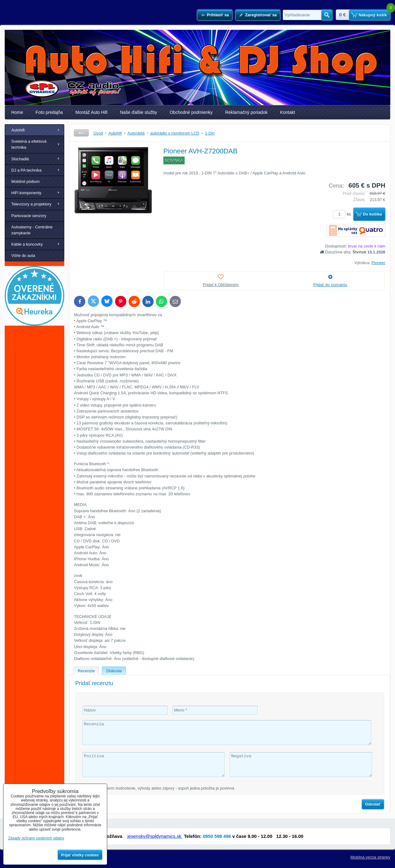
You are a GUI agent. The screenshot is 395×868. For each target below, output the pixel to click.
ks (343, 214)
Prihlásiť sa (218, 15)
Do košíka (372, 214)
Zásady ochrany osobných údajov (36, 838)
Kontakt (288, 112)
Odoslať (373, 804)
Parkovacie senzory (29, 216)
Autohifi (18, 130)
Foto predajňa (49, 112)
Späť (81, 133)
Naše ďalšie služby (139, 112)
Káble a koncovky (27, 244)
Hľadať (327, 15)
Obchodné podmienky (191, 112)
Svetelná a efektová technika (29, 144)
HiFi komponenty (26, 193)
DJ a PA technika (26, 170)
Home (17, 112)
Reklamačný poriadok (246, 112)
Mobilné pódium (25, 181)
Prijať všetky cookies (80, 855)
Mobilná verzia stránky (370, 857)
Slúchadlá (20, 159)
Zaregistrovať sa (261, 15)
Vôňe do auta (23, 256)
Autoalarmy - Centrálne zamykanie (32, 230)
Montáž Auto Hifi (91, 112)
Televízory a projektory (31, 204)
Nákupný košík (373, 15)
